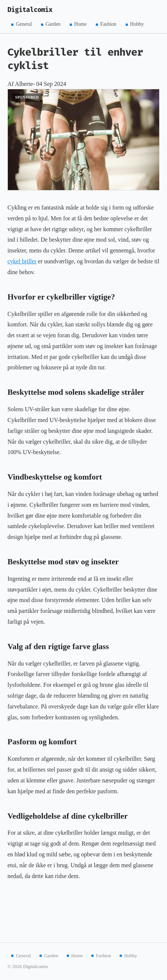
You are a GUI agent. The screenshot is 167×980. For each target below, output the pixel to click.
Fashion (108, 24)
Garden (53, 24)
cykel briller (22, 261)
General (24, 24)
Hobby (137, 24)
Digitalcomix (30, 10)
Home (80, 24)
